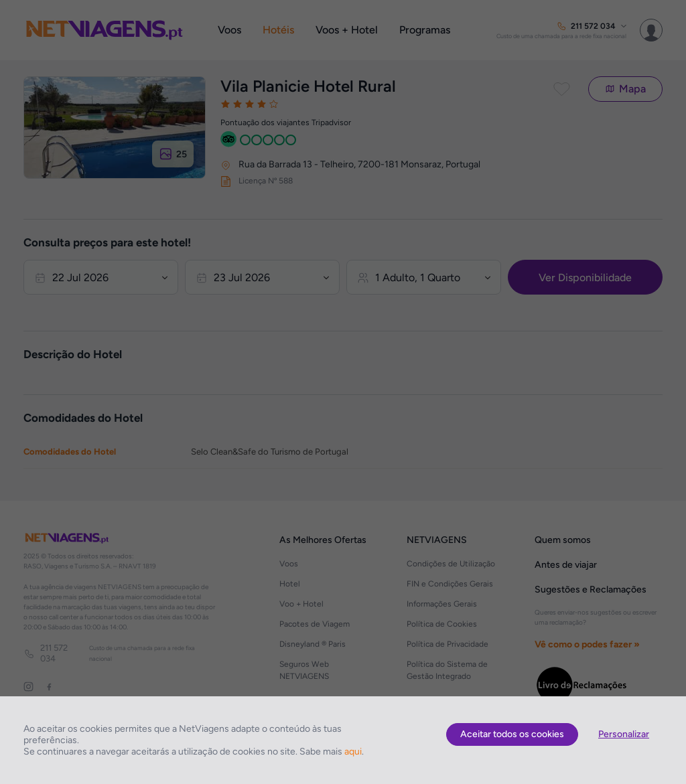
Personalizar (624, 734)
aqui (353, 752)
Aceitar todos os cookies (512, 734)
